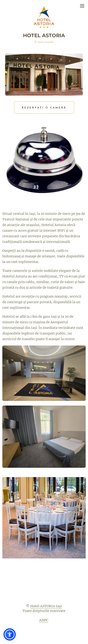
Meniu (82, 6)
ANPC (44, 620)
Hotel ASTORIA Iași (46, 606)
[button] (10, 634)
